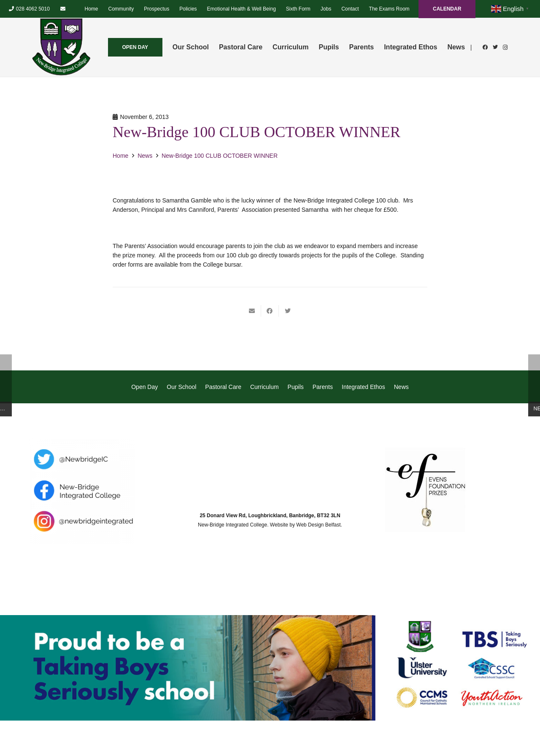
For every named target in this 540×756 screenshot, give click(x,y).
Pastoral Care (223, 387)
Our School (181, 387)
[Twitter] (495, 47)
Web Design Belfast (318, 525)
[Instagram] (505, 47)
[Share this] (270, 311)
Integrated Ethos (363, 387)
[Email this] (252, 311)
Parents (323, 387)
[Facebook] (485, 47)
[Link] (61, 47)
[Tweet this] (288, 311)
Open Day (144, 387)
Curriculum (265, 387)
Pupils (296, 387)
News (401, 387)
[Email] (63, 9)
